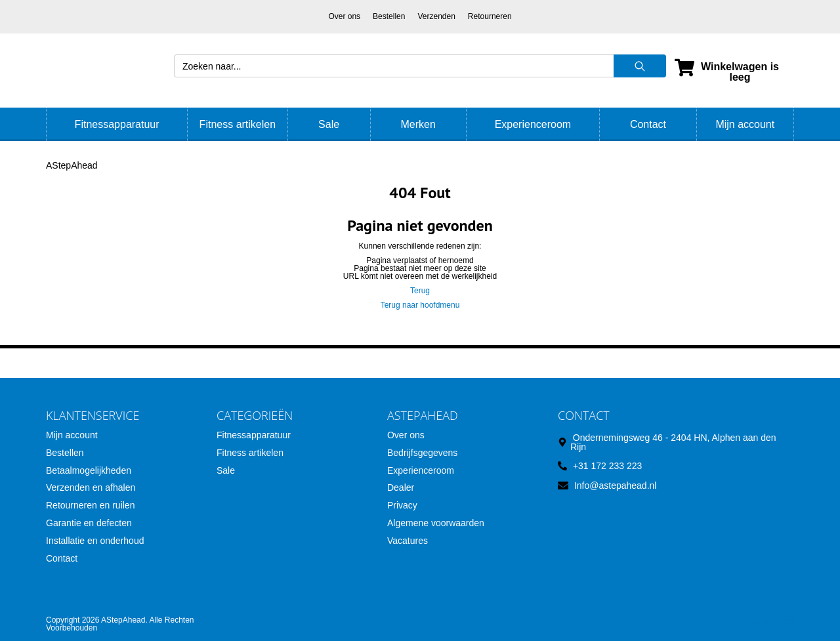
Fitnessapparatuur (117, 124)
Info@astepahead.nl (616, 486)
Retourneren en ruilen (90, 505)
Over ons (344, 16)
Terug (420, 291)
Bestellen (389, 16)
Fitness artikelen (238, 124)
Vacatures (408, 541)
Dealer (401, 487)
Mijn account (745, 124)
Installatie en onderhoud (95, 541)
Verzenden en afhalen (91, 487)
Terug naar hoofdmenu (420, 305)
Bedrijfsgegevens (422, 453)
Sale (329, 124)
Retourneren (490, 16)
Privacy (402, 505)
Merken (418, 124)
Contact (648, 124)
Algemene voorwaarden (436, 523)
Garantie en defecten (89, 523)
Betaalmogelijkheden (89, 470)
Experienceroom (533, 124)
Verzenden (436, 16)
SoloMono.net (766, 621)
